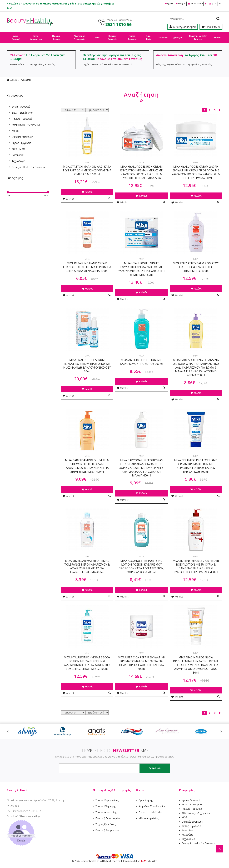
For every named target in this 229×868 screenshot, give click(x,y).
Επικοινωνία (194, 4)
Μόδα (97, 36)
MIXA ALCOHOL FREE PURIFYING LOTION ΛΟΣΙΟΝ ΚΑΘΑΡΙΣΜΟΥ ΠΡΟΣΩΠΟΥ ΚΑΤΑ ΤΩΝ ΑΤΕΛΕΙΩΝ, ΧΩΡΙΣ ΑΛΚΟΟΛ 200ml (141, 563)
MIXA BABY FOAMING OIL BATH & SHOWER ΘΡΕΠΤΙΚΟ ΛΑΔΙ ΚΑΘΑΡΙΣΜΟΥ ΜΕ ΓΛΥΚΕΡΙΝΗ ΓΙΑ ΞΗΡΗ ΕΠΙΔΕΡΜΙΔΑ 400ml (87, 463)
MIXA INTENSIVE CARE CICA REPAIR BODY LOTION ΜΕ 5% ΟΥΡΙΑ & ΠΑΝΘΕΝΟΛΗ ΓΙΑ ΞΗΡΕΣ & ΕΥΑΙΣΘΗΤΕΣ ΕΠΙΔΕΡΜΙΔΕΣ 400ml (196, 563)
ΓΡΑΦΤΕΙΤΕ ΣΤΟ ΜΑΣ (115, 747)
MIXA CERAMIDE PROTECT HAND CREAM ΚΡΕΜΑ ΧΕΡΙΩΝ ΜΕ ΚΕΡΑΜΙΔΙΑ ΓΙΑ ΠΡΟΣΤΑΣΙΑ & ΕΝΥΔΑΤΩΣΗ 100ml (196, 463)
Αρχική (167, 4)
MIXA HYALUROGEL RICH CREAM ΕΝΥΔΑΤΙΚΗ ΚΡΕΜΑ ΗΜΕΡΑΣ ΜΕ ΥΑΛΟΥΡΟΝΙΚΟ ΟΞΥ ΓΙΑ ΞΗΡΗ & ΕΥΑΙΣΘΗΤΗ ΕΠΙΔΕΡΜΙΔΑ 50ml (141, 169)
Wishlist (68, 196)
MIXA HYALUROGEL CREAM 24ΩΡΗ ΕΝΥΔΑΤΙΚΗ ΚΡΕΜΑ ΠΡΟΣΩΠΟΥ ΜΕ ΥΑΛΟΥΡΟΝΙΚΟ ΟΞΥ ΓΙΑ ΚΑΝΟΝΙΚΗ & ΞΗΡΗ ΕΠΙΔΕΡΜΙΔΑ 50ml (196, 169)
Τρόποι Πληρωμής (104, 803)
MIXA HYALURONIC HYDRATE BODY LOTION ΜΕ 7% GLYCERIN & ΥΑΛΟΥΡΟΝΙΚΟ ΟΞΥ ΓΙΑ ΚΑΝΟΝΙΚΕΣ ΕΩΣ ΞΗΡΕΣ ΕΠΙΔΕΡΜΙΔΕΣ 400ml (87, 660)
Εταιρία (180, 4)
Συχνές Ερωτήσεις (104, 821)
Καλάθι (87, 189)
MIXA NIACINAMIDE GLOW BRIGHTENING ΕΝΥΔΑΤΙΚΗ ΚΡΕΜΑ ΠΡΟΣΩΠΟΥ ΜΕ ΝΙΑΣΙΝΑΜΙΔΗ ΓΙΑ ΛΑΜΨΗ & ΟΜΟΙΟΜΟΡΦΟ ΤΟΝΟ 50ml (196, 662)
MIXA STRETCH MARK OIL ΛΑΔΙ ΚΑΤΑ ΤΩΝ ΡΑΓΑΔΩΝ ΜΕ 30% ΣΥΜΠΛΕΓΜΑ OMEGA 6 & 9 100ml (87, 167)
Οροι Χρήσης (144, 797)
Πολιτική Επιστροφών (106, 815)
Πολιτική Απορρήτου (106, 827)
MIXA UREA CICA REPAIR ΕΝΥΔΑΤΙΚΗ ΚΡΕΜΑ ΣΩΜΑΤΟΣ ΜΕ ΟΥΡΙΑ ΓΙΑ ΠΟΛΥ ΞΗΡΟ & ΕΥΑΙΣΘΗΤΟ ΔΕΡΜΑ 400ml (141, 660)
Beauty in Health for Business (197, 36)
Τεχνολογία (175, 36)
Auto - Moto (148, 36)
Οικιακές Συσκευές (112, 36)
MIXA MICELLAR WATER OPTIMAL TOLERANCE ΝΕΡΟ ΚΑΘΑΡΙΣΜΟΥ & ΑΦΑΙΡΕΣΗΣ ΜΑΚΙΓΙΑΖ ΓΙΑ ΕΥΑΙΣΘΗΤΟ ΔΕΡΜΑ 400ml (87, 563)
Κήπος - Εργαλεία (132, 36)
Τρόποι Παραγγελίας (106, 797)
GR (215, 4)
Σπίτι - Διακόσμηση (36, 36)
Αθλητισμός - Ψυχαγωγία (79, 36)
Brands (216, 36)
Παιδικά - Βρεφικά (56, 36)
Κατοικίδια (162, 36)
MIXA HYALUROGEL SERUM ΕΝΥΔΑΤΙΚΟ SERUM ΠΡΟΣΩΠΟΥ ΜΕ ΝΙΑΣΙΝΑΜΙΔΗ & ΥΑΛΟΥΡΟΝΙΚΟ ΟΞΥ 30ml (87, 363)
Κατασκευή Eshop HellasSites (140, 858)
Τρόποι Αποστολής (105, 809)
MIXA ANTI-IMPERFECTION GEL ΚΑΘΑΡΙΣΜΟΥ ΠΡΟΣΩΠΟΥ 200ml (141, 359)
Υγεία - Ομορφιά (16, 36)
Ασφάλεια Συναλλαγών (150, 803)
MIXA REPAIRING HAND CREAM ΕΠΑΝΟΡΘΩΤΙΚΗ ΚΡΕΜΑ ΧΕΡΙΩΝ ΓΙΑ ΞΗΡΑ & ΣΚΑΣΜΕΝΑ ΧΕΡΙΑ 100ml (87, 264)
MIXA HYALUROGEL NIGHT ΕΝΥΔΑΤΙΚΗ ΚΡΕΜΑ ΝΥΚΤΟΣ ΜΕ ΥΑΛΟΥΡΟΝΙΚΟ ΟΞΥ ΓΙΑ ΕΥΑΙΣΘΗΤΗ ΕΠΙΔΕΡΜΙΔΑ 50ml (141, 266)
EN (220, 4)
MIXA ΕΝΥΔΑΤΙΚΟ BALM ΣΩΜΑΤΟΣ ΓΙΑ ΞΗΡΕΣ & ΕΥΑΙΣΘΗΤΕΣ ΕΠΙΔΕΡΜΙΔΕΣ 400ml (196, 264)
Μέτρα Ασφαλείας (147, 815)
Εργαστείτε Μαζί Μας (149, 809)
